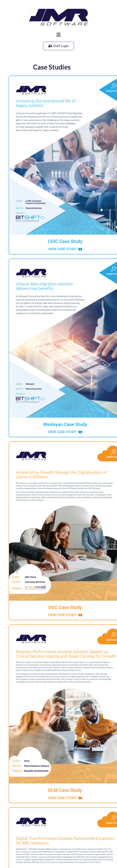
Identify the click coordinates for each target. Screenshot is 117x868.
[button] (58, 35)
